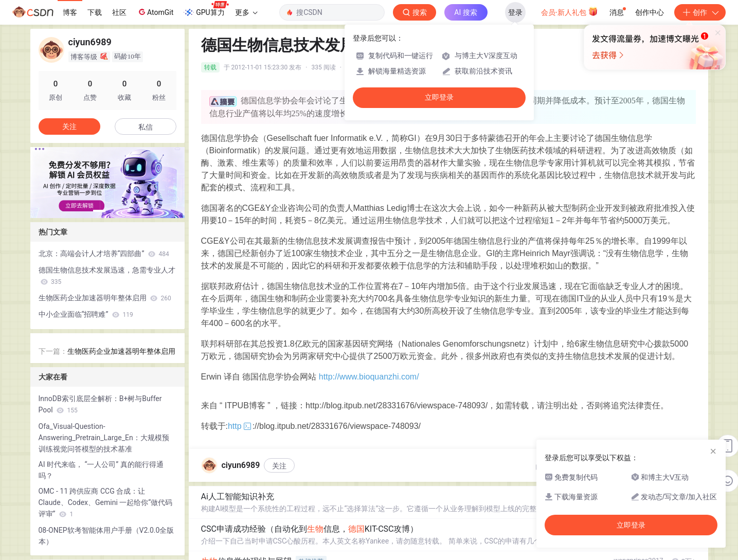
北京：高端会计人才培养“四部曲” (104, 254)
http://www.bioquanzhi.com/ (369, 377)
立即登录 (439, 97)
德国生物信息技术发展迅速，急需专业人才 (107, 276)
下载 (95, 12)
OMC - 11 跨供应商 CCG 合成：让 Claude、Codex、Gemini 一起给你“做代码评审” (106, 502)
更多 (246, 12)
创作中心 (650, 12)
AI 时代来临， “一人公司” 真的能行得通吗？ (101, 470)
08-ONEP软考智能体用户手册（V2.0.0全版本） (106, 536)
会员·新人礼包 (570, 11)
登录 (515, 12)
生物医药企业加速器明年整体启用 (105, 298)
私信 (146, 127)
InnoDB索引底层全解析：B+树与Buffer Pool (100, 404)
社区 (119, 12)
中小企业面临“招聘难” (86, 314)
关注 (279, 466)
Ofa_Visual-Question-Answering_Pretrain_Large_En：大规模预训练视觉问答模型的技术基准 (104, 438)
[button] (99, 211)
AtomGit (155, 12)
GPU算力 (206, 9)
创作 (700, 12)
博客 (70, 12)
